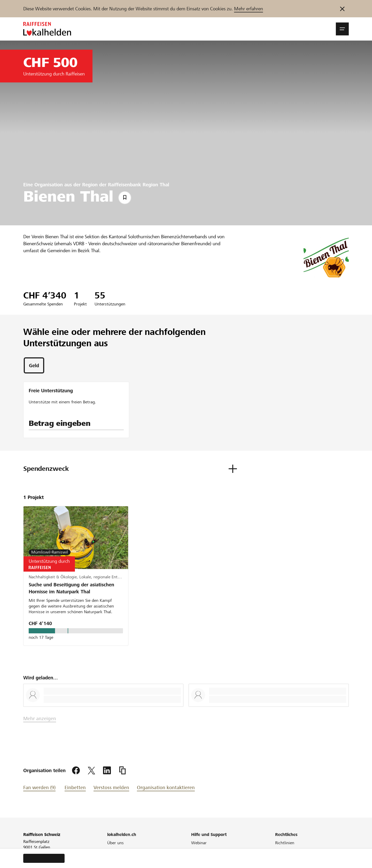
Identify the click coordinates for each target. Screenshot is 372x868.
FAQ (195, 850)
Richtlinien (285, 843)
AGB (279, 850)
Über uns (115, 843)
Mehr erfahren (249, 9)
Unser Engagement (125, 850)
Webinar (199, 843)
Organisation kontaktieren (166, 788)
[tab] (34, 365)
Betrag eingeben (60, 423)
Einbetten (75, 788)
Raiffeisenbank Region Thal (139, 185)
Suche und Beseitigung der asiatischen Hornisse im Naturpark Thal (71, 588)
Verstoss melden (111, 788)
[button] (342, 29)
